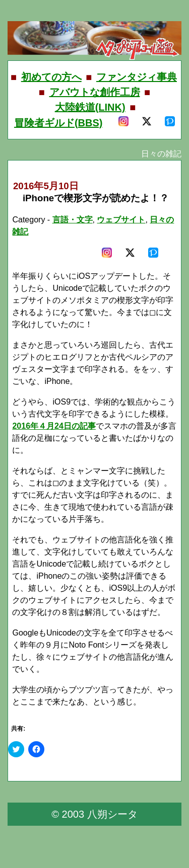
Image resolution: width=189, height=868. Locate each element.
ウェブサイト (121, 220)
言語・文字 (73, 220)
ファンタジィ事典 (137, 77)
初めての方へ (51, 77)
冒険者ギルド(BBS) (58, 123)
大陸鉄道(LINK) (90, 107)
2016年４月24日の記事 (54, 426)
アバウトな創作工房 (95, 92)
